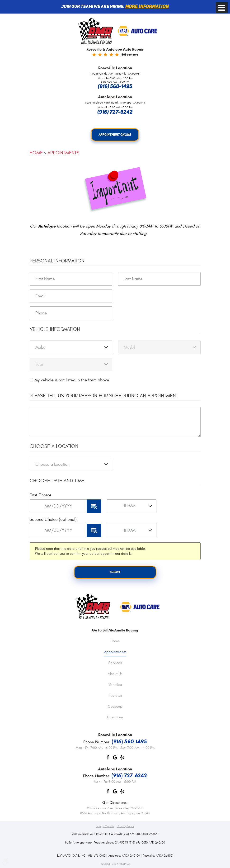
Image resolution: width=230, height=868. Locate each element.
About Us (115, 674)
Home (36, 153)
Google (115, 759)
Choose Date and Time (57, 481)
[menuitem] (115, 645)
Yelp (122, 759)
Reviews (115, 696)
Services (115, 663)
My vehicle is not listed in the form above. (72, 380)
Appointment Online (115, 135)
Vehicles (115, 685)
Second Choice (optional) (53, 519)
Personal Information (57, 261)
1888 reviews (129, 55)
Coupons (115, 707)
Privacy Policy (126, 826)
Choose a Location (54, 446)
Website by (115, 864)
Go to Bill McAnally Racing (115, 630)
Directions (115, 718)
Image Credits (105, 826)
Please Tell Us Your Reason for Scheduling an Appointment (104, 396)
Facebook (108, 759)
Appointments (63, 153)
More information (147, 7)
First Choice (41, 495)
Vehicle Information (55, 329)
